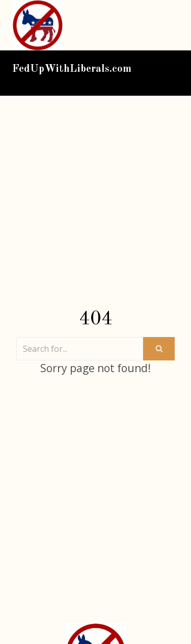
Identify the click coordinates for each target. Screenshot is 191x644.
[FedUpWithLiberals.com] (40, 25)
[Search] (80, 349)
